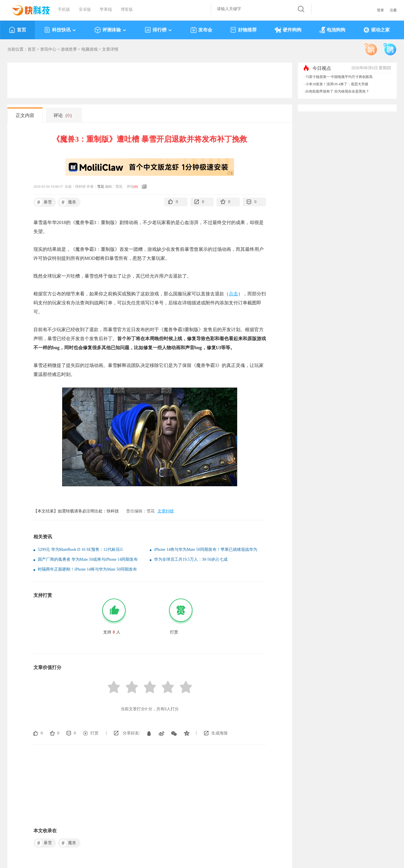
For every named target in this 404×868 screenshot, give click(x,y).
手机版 (64, 9)
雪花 (101, 187)
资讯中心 (48, 49)
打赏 (94, 733)
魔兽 (68, 202)
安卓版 (85, 9)
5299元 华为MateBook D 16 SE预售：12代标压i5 (80, 550)
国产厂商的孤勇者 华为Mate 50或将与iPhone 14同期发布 (88, 559)
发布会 (201, 30)
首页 (18, 30)
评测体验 (111, 30)
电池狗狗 (332, 30)
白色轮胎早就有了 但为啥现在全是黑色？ (337, 91)
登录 (380, 10)
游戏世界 (69, 49)
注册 (393, 10)
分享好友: (131, 733)
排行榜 (159, 30)
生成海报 (219, 733)
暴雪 (43, 202)
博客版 (127, 9)
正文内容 (25, 115)
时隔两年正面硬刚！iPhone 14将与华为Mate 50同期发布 (87, 569)
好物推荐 (243, 30)
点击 (233, 294)
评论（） (64, 115)
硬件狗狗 (288, 30)
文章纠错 (166, 511)
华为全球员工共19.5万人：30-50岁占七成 (191, 559)
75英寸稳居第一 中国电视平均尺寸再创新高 (339, 77)
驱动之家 (377, 30)
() (136, 187)
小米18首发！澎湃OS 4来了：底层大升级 (337, 84)
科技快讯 (60, 30)
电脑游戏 (90, 49)
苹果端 (106, 9)
